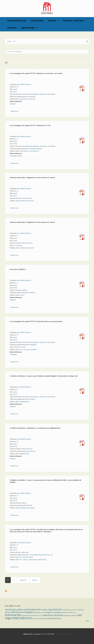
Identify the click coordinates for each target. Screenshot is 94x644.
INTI (31, 505)
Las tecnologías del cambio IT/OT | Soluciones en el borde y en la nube (36, 73)
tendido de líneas (54, 618)
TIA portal (32, 99)
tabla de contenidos (39, 618)
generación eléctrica (69, 612)
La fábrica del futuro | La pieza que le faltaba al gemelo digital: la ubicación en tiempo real (44, 376)
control (8, 612)
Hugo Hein (18, 557)
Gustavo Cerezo (20, 347)
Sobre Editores (28, 28)
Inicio (9, 41)
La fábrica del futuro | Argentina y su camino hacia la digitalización (35, 428)
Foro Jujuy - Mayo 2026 (73, 21)
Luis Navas (18, 245)
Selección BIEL (37, 21)
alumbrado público (14, 609)
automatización (33, 609)
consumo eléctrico (78, 610)
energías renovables (53, 612)
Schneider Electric (36, 149)
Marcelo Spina (28, 557)
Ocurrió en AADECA (18, 269)
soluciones (24, 99)
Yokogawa (33, 345)
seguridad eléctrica (18, 618)
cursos (22, 295)
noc (21, 349)
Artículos (12, 28)
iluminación (13, 615)
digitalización (24, 402)
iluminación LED (27, 615)
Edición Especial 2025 (17, 21)
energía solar (39, 612)
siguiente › (23, 580)
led (80, 615)
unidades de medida (27, 508)
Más (88, 621)
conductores (67, 610)
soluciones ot (34, 151)
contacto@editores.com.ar (63, 634)
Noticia (24, 503)
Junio (15, 89)
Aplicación (25, 552)
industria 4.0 (38, 615)
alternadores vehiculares (38, 560)
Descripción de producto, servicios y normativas (38, 94)
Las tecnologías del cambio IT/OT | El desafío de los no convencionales (36, 321)
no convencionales (30, 349)
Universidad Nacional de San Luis (41, 555)
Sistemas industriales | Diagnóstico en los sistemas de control (32, 177)
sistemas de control (27, 201)
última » (35, 580)
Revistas (52, 21)
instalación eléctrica (70, 615)
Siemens (32, 97)
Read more (14, 111)
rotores (25, 560)
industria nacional (53, 615)
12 (17, 87)
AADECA (24, 290)
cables (45, 610)
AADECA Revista (25, 84)
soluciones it (24, 151)
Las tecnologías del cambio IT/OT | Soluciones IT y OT (30, 125)
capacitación (55, 609)
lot (21, 560)
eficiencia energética (23, 612)
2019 (15, 92)
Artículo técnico (27, 198)
